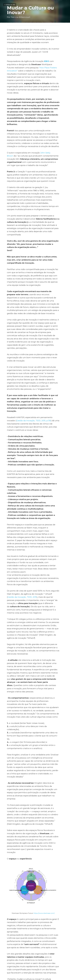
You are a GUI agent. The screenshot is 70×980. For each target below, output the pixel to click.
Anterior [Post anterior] (10, 952)
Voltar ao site (10, 5)
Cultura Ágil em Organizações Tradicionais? (17, 958)
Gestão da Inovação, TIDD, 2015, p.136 (25, 402)
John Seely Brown (49, 143)
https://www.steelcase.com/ (46, 856)
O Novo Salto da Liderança (46, 956)
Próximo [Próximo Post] (39, 952)
